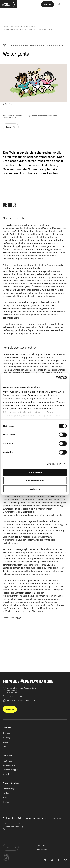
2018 (33, 27)
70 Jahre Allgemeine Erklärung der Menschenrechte (22, 29)
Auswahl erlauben (35, 481)
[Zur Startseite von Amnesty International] (9, 6)
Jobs (5, 797)
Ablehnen (35, 489)
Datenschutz (42, 850)
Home (6, 27)
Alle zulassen (35, 472)
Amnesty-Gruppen (11, 770)
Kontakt (6, 793)
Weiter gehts (48, 29)
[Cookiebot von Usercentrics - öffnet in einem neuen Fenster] (54, 377)
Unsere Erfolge (9, 788)
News (5, 746)
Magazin (6, 774)
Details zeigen (54, 464)
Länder (6, 742)
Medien (6, 802)
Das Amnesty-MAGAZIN (19, 27)
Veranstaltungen (10, 765)
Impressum (41, 845)
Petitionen (7, 761)
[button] (59, 4)
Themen (6, 733)
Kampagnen (8, 737)
